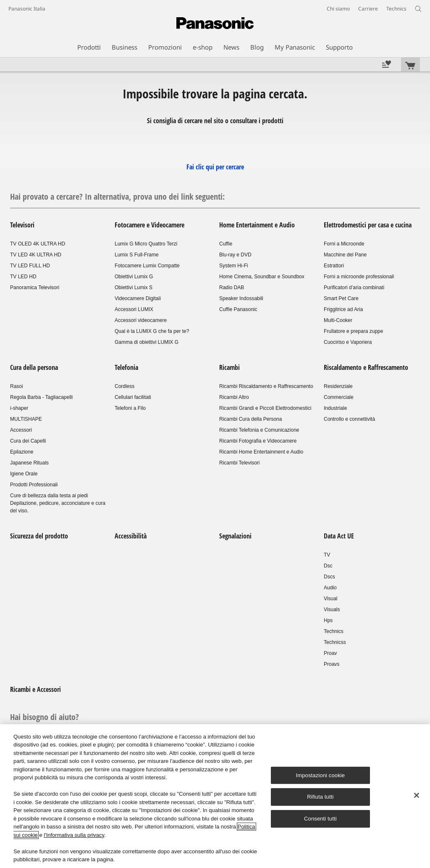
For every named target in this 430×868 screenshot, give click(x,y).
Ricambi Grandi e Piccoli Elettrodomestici (265, 408)
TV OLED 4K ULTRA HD (38, 244)
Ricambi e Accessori (35, 689)
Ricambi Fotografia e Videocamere (258, 441)
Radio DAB (232, 288)
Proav (330, 653)
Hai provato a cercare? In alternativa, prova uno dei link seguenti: (117, 197)
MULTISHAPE (26, 419)
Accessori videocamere (141, 320)
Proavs (332, 664)
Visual (330, 599)
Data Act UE (339, 536)
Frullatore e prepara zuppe (353, 331)
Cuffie (226, 244)
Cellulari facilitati (133, 397)
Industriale (335, 408)
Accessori (21, 430)
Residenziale (338, 386)
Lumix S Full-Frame (137, 255)
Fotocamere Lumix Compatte (147, 266)
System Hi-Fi (234, 266)
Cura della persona (34, 367)
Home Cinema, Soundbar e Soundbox (262, 277)
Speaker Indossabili (241, 298)
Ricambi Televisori (239, 463)
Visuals (332, 609)
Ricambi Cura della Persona (250, 419)
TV (327, 555)
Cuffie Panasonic (238, 309)
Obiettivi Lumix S (134, 288)
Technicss (335, 642)
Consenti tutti (320, 819)
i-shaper (19, 408)
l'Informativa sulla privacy (74, 835)
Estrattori (334, 266)
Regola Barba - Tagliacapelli (41, 397)
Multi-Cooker (338, 320)
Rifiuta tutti (320, 797)
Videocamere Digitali (138, 298)
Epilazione (22, 452)
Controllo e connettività (349, 419)
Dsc (328, 566)
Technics (334, 631)
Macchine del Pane (345, 255)
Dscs (329, 577)
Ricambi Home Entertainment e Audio (261, 452)
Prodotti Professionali (34, 485)
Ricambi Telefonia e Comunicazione (259, 430)
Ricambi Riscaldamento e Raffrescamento (266, 386)
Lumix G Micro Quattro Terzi (146, 244)
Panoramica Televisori (35, 288)
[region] (215, 796)
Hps (328, 620)
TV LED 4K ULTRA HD (36, 255)
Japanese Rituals (29, 463)
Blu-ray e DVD (235, 255)
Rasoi (17, 386)
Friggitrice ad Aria (343, 309)
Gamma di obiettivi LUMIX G (147, 342)
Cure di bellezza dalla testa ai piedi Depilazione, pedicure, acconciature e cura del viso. (58, 503)
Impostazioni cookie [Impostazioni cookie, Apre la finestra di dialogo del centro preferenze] (321, 775)
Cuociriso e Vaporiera (348, 342)
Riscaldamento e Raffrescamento (366, 367)
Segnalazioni (235, 536)
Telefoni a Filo (130, 408)
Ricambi (229, 367)
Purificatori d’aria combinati (354, 288)
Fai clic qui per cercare (215, 167)
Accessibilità (131, 536)
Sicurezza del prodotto (39, 536)
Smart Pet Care (341, 298)
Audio (330, 588)
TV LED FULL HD (30, 266)
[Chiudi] (417, 795)
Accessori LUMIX (134, 309)
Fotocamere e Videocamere (149, 225)
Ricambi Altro (234, 397)
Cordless (125, 386)
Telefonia (126, 367)
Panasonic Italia (27, 9)
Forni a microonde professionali (359, 277)
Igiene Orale (24, 474)
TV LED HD (23, 277)
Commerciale (339, 397)
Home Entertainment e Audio (257, 225)
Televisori (22, 225)
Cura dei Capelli (28, 441)
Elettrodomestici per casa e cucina (368, 225)
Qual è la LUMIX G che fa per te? (152, 331)
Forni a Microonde (344, 244)
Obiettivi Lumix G (134, 277)
